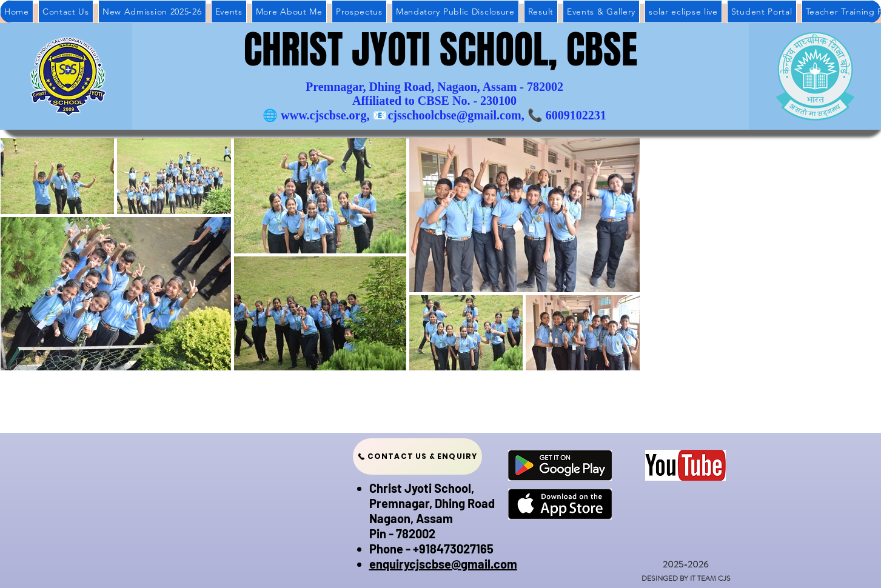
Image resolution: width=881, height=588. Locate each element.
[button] (541, 12)
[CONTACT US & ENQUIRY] (417, 456)
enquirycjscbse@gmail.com (443, 564)
